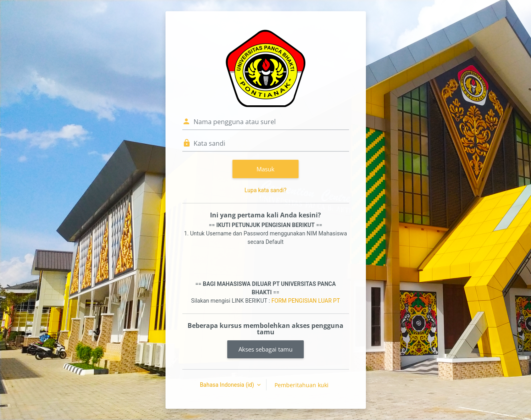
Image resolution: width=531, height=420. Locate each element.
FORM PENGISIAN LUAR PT (306, 301)
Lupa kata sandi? (265, 190)
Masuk (265, 169)
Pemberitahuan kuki (302, 385)
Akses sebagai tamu (265, 349)
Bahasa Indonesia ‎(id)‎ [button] (228, 385)
